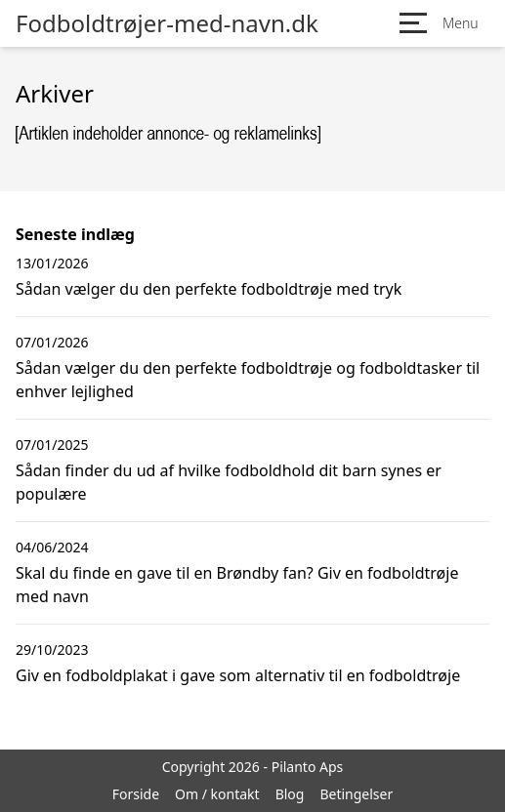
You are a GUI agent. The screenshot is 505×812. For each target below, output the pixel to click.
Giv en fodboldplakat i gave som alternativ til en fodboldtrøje (238, 675)
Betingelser (356, 794)
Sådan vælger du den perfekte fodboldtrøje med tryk (209, 289)
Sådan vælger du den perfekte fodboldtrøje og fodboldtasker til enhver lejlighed (248, 380)
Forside (136, 794)
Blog (290, 794)
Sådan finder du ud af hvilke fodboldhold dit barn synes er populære (229, 482)
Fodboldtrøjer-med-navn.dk (167, 23)
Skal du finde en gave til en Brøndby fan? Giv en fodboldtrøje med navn (237, 585)
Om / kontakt (217, 794)
